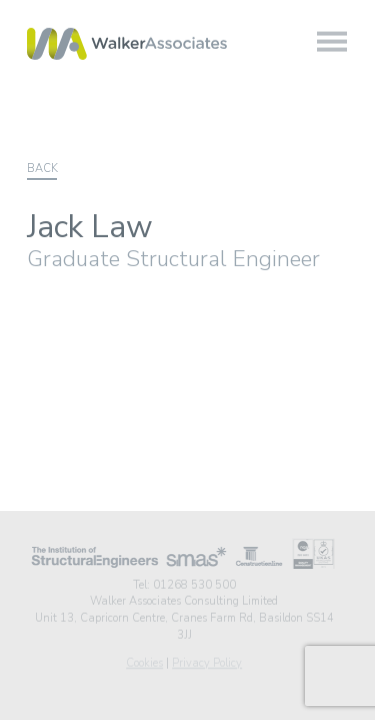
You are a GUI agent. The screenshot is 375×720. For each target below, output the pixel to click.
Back (42, 168)
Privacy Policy (207, 662)
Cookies (144, 662)
